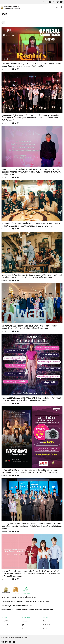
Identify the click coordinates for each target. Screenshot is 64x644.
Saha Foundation (48, 629)
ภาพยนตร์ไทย (5, 625)
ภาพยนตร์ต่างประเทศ (7, 629)
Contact (25, 629)
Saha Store (46, 621)
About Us (25, 621)
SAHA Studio (47, 625)
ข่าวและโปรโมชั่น (6, 621)
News (3, 22)
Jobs (23, 625)
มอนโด (4, 14)
